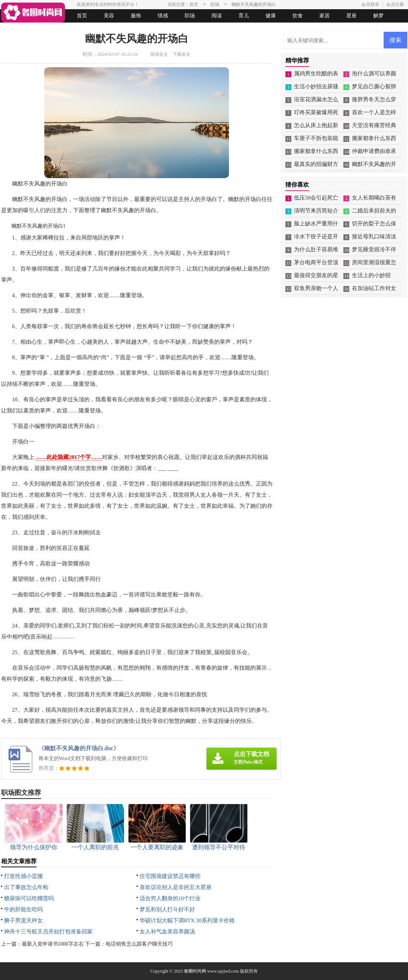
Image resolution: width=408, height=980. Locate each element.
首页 (82, 16)
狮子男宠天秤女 (23, 921)
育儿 (244, 16)
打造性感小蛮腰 (23, 876)
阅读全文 (159, 54)
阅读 (217, 16)
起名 (96, 29)
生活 (16, 29)
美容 (109, 16)
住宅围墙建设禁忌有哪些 (170, 876)
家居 (325, 16)
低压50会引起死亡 (316, 198)
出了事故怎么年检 (26, 887)
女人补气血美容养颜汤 (167, 932)
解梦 (378, 16)
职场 (190, 16)
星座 (352, 16)
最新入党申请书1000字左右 (53, 944)
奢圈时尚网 (195, 971)
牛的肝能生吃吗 (23, 909)
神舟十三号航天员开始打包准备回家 (48, 932)
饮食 (298, 16)
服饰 (136, 16)
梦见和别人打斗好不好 (167, 909)
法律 (69, 29)
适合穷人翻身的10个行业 (170, 898)
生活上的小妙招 (371, 275)
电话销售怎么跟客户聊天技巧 (139, 944)
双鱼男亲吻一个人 (316, 288)
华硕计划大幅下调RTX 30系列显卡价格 (187, 921)
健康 (271, 16)
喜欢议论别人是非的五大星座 (176, 887)
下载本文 (182, 54)
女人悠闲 (42, 29)
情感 (163, 16)
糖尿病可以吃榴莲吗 (29, 898)
